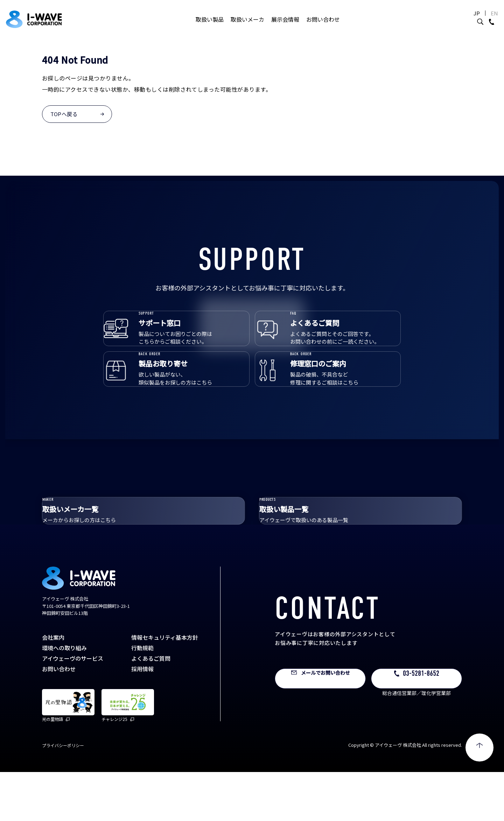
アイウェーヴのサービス (73, 707)
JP (460, 20)
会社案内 (53, 686)
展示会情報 (285, 26)
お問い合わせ (323, 26)
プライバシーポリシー (63, 794)
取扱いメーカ (247, 26)
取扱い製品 (210, 26)
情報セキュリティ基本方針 (165, 686)
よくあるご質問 (151, 707)
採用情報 (142, 718)
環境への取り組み (64, 697)
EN (478, 20)
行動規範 (142, 697)
